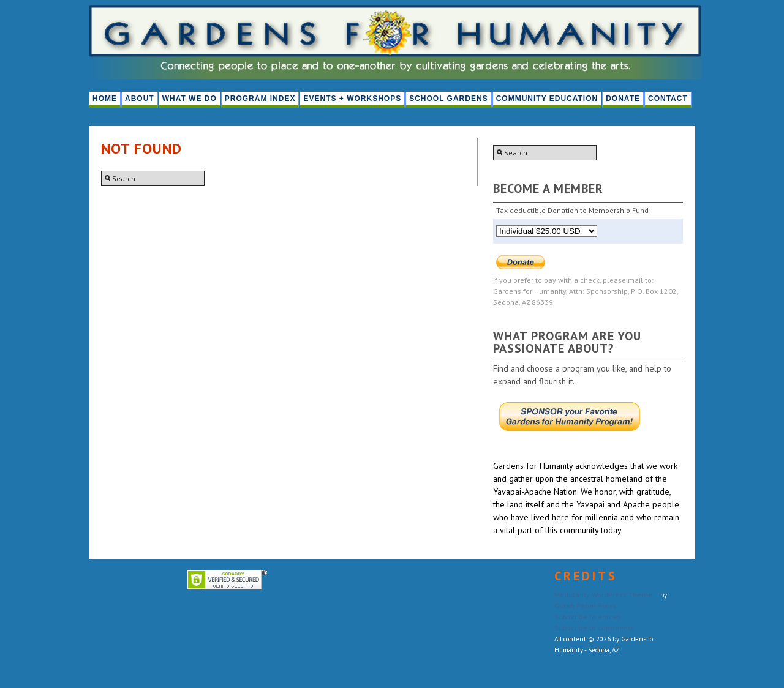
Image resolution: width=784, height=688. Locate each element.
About (140, 99)
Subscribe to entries (588, 617)
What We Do (190, 99)
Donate (623, 99)
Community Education (547, 99)
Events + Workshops (352, 99)
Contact (668, 99)
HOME (105, 99)
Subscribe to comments (594, 628)
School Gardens (448, 99)
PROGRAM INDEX (260, 99)
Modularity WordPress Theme (603, 595)
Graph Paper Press (585, 606)
